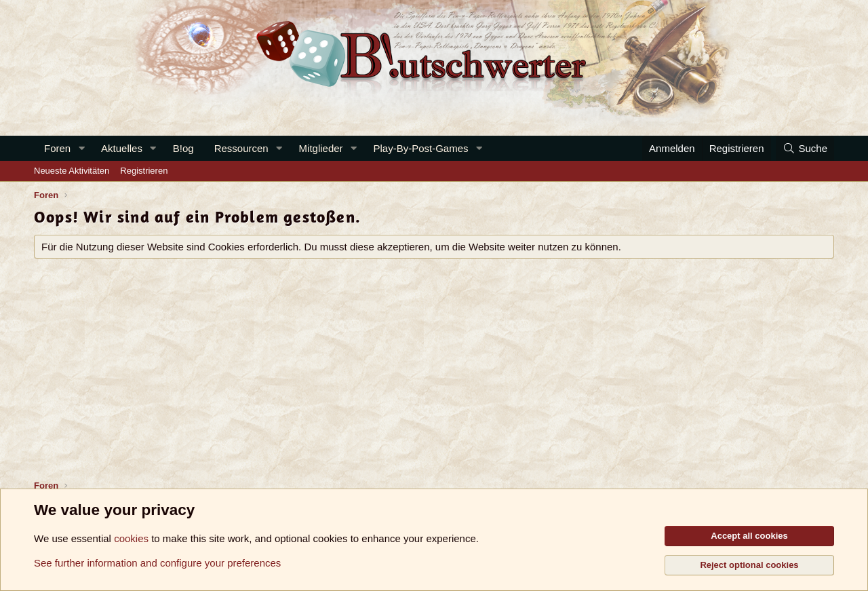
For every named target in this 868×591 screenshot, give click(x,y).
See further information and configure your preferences (157, 563)
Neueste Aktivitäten (72, 171)
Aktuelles (122, 148)
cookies (131, 538)
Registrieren (144, 171)
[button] (81, 148)
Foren (57, 148)
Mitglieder (321, 148)
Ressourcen (241, 148)
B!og (183, 148)
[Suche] (805, 148)
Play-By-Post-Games (421, 148)
